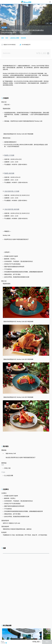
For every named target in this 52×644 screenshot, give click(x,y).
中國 (2, 38)
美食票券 (23, 38)
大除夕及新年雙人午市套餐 (12, 191)
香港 (7, 38)
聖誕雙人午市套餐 (9, 155)
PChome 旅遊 (26, 2)
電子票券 (4, 28)
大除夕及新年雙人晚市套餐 (12, 209)
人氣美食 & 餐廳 (14, 38)
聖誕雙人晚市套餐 (9, 173)
